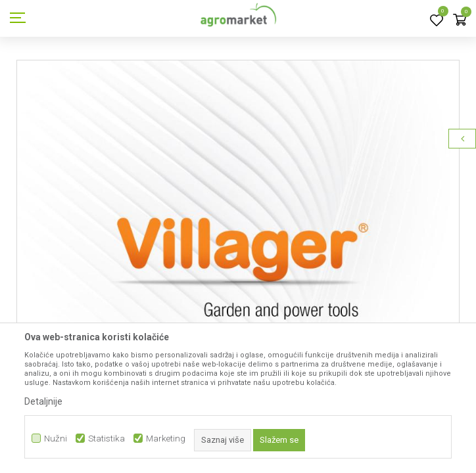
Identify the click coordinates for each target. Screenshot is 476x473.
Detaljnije (43, 401)
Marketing (166, 439)
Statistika (107, 439)
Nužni (56, 439)
